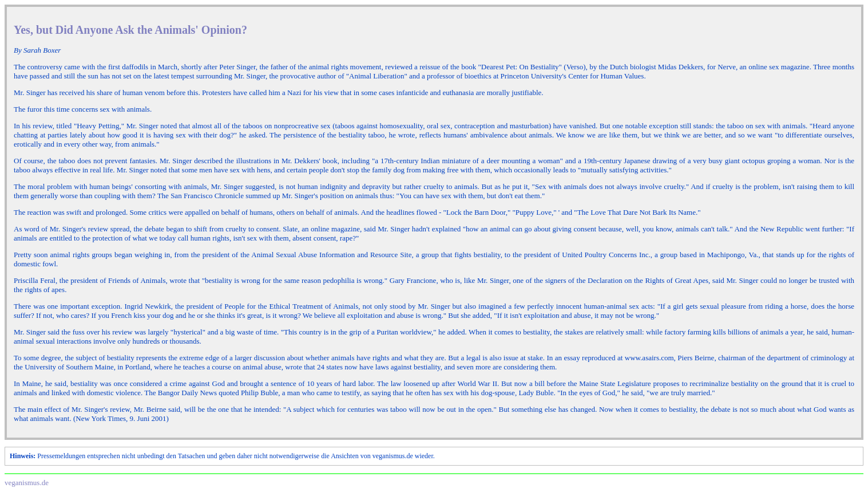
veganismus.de (27, 483)
